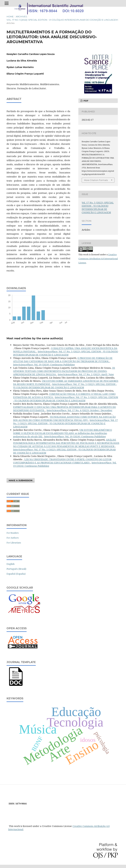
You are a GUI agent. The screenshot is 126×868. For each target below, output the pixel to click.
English (11, 564)
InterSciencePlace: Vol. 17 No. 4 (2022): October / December (79, 410)
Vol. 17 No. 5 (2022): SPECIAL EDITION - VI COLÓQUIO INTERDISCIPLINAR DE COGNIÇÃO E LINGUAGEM (62, 20)
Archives (21, 17)
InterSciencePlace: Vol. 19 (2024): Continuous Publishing (44, 365)
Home (10, 17)
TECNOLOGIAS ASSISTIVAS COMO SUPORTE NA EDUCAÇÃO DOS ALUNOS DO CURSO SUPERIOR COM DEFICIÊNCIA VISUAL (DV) (64, 418)
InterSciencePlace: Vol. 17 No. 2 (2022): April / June (86, 374)
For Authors (13, 538)
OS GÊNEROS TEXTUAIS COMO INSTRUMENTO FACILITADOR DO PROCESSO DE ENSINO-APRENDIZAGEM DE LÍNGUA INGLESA (64, 371)
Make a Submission (21, 480)
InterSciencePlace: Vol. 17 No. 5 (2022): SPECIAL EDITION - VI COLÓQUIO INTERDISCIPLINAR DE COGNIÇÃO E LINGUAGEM (66, 353)
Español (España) (16, 574)
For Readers (13, 533)
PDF (86, 101)
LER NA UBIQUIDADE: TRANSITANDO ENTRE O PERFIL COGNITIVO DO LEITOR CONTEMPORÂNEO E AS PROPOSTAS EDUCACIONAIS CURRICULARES (62, 461)
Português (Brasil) (16, 569)
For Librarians (14, 543)
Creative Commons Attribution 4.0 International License (98, 259)
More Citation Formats (96, 180)
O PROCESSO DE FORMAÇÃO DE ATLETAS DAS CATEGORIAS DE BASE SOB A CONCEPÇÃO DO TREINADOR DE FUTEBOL (63, 360)
